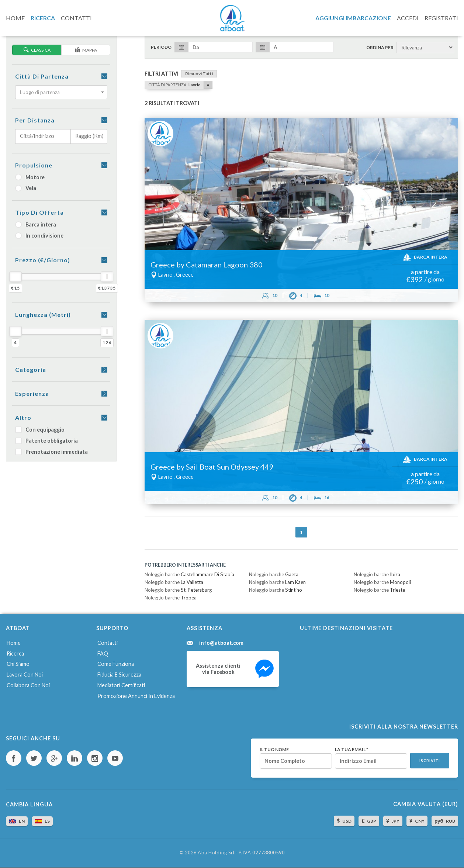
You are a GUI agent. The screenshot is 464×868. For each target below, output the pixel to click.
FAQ (103, 653)
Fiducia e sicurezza (119, 675)
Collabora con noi (28, 685)
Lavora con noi (25, 675)
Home (14, 643)
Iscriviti (430, 761)
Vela (26, 188)
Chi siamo (18, 664)
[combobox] (61, 92)
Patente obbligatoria (46, 441)
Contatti (108, 643)
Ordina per (380, 48)
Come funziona (116, 664)
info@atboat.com (221, 643)
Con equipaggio (40, 430)
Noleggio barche (189, 574)
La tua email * (352, 750)
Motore (30, 177)
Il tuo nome (274, 750)
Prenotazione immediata (51, 452)
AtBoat (232, 18)
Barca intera (36, 224)
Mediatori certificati (121, 685)
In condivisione (39, 236)
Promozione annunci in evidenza (136, 696)
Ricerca (15, 653)
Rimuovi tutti (199, 74)
